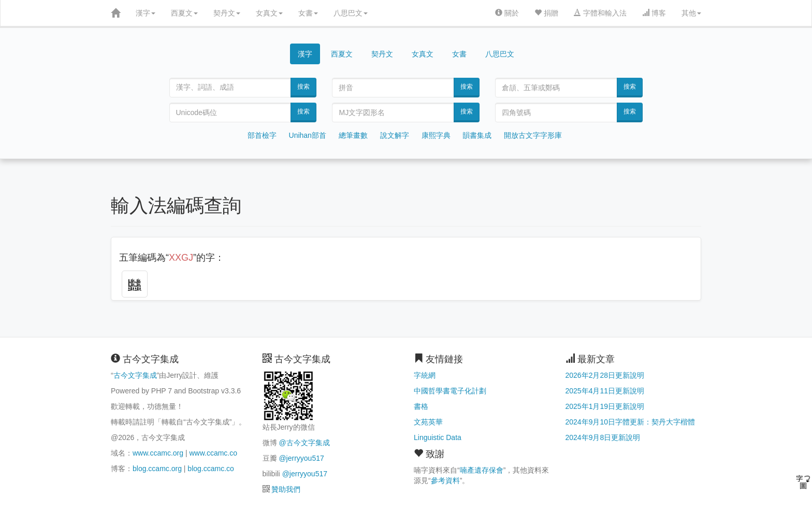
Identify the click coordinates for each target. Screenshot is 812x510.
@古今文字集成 (304, 443)
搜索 (303, 87)
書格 (421, 406)
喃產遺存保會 (482, 470)
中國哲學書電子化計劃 (450, 391)
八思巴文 (351, 13)
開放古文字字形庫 (533, 135)
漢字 (146, 13)
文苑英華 (428, 422)
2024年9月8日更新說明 (603, 437)
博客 (654, 13)
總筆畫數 (353, 135)
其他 (691, 13)
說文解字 (395, 135)
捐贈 (546, 13)
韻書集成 (477, 135)
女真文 (269, 13)
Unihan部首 (308, 135)
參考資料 (445, 480)
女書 (308, 13)
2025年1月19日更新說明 (605, 406)
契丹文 (227, 13)
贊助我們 (286, 489)
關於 (507, 13)
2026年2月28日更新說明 (605, 375)
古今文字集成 (135, 375)
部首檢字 (262, 135)
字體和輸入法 (600, 13)
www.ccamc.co (213, 453)
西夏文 (184, 13)
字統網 (425, 375)
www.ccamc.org (158, 453)
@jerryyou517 (301, 458)
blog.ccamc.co (211, 469)
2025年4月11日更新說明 (605, 391)
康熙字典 (436, 135)
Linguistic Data (438, 437)
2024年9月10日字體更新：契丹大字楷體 (630, 422)
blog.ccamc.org (157, 469)
